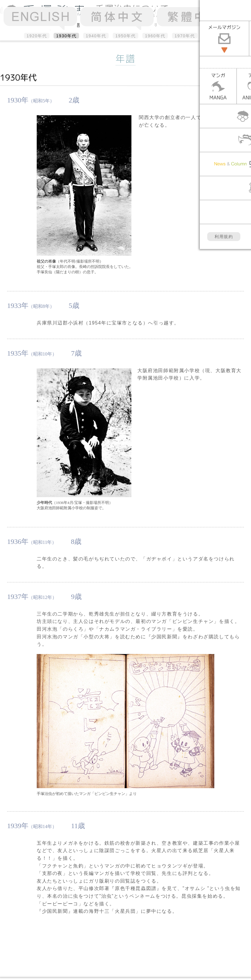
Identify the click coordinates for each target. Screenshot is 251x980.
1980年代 (214, 36)
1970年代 (185, 36)
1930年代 (66, 36)
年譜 (75, 25)
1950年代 (126, 36)
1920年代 (37, 36)
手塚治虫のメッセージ (176, 25)
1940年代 (96, 36)
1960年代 (155, 36)
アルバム (126, 25)
